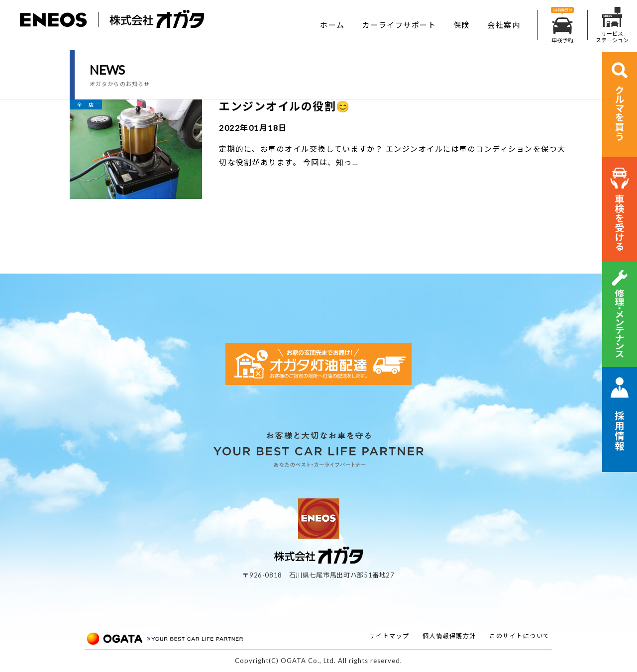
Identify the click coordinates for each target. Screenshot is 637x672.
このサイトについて (520, 636)
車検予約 (562, 25)
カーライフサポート (399, 25)
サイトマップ (389, 636)
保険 (462, 25)
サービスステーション (612, 25)
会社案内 (504, 25)
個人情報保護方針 (449, 636)
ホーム (332, 25)
